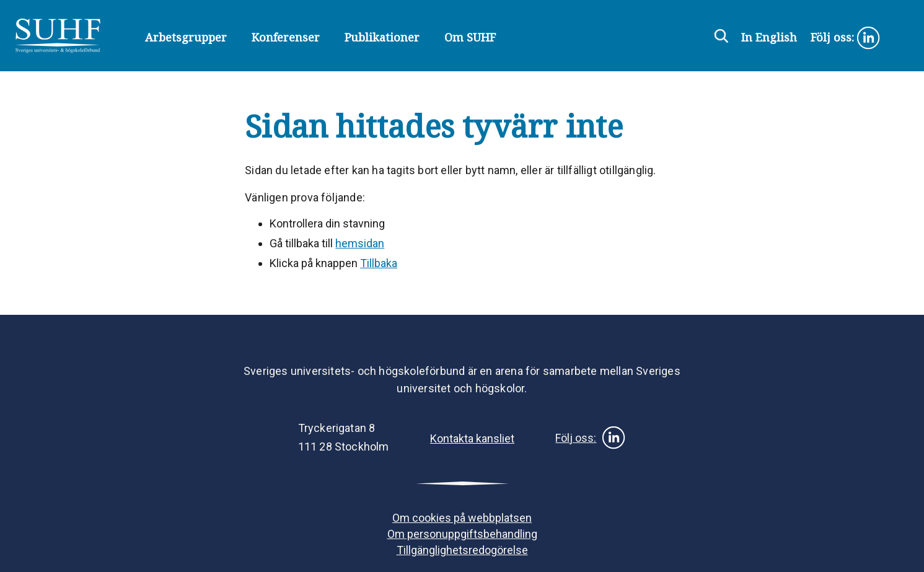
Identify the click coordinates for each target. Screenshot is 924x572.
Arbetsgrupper (186, 37)
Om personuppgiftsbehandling (462, 534)
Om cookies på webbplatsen (462, 518)
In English (769, 37)
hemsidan (360, 243)
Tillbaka (379, 263)
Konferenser (286, 37)
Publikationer (382, 37)
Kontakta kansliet (472, 438)
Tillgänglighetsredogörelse (462, 550)
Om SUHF (470, 37)
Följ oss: (846, 38)
